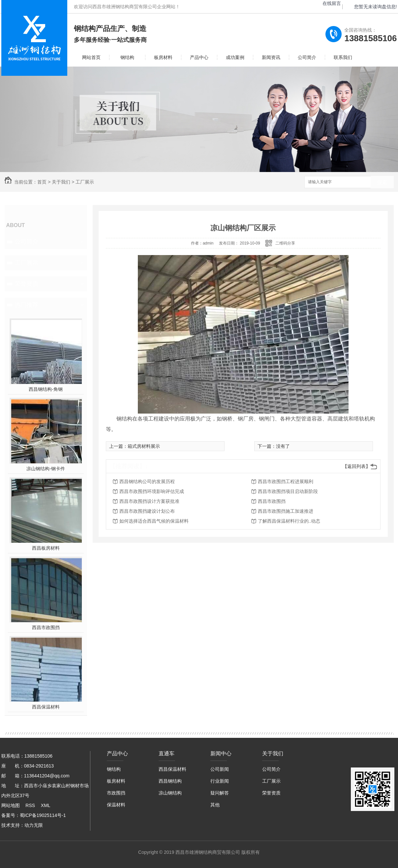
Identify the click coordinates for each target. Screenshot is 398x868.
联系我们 (343, 57)
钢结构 (127, 57)
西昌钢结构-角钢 (46, 389)
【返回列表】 (356, 466)
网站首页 (91, 57)
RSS (30, 805)
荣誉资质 (26, 284)
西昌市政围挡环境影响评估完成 (152, 491)
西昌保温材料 (46, 707)
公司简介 (307, 57)
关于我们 (61, 182)
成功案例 (235, 57)
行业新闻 (220, 781)
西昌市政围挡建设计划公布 (147, 511)
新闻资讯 (271, 57)
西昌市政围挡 (46, 627)
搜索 (382, 182)
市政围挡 (116, 793)
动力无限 (34, 825)
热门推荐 (26, 305)
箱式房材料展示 (144, 446)
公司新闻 (220, 769)
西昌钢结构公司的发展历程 (147, 481)
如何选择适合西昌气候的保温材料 (154, 521)
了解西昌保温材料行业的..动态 (289, 521)
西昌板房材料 (46, 548)
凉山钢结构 (170, 793)
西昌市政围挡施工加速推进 (286, 511)
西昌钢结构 (170, 781)
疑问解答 (220, 793)
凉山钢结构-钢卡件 (46, 469)
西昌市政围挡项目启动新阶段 (288, 491)
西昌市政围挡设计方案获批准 (149, 501)
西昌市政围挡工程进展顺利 (286, 481)
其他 (215, 805)
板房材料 (163, 57)
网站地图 (11, 805)
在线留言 (332, 3)
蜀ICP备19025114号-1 (43, 815)
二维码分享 (285, 243)
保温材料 (116, 805)
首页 (42, 182)
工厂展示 (85, 182)
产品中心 (199, 57)
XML (46, 805)
